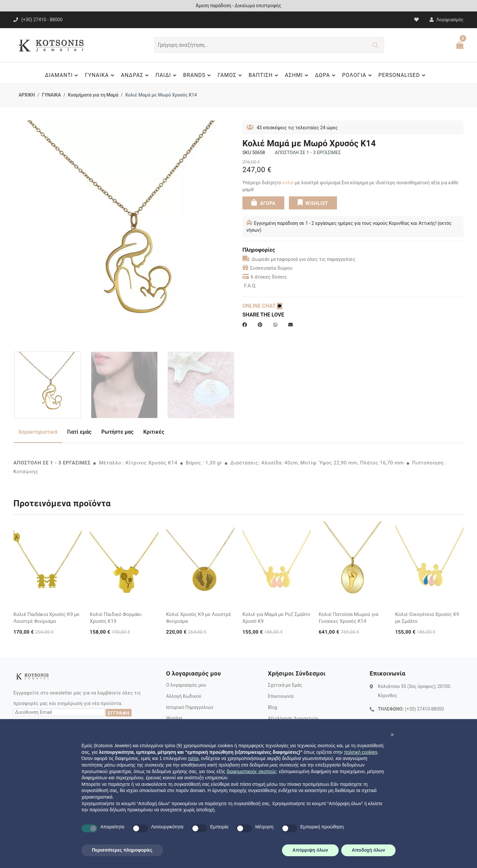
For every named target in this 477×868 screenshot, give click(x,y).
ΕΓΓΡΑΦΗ (118, 713)
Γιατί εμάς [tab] (79, 432)
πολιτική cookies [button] (361, 752)
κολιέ (288, 183)
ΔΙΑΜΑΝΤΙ (62, 75)
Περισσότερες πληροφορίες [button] (122, 850)
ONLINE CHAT (262, 306)
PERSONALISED (403, 75)
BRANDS (198, 75)
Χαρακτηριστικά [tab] (38, 432)
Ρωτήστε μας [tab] (117, 432)
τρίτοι (193, 758)
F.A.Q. (250, 286)
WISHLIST (313, 203)
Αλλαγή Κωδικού (184, 696)
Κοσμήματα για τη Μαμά (93, 95)
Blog (273, 707)
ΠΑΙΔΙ (167, 75)
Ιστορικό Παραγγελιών (190, 707)
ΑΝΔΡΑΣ (136, 75)
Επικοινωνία (281, 696)
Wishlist (174, 718)
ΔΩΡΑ (326, 75)
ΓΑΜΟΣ (230, 75)
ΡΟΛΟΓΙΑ (358, 75)
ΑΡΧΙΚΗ (27, 95)
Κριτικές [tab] (154, 432)
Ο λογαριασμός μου (186, 685)
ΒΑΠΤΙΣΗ (264, 75)
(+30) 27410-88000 (424, 709)
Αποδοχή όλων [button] (368, 850)
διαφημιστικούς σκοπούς (252, 771)
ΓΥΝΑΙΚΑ (100, 75)
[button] (392, 735)
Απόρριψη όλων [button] (310, 850)
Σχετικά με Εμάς (285, 685)
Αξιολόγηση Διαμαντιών (293, 718)
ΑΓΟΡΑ (263, 203)
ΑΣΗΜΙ (298, 75)
